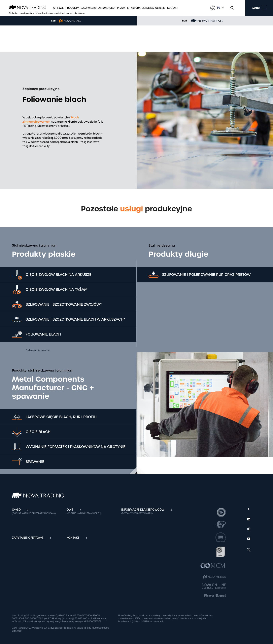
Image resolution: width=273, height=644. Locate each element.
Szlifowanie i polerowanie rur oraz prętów (207, 275)
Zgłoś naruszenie (154, 8)
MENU (260, 8)
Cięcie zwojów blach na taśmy (57, 289)
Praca (121, 8)
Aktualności (107, 8)
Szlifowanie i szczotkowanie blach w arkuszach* (76, 319)
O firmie (58, 8)
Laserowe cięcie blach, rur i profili (61, 417)
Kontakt (173, 8)
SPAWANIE (35, 462)
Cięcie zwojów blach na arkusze (59, 275)
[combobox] (220, 8)
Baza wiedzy (89, 8)
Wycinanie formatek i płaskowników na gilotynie (76, 447)
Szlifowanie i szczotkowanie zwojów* (64, 304)
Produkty (72, 8)
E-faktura (134, 8)
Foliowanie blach (43, 334)
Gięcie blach (38, 432)
